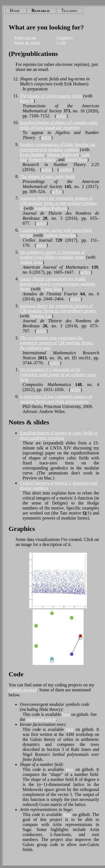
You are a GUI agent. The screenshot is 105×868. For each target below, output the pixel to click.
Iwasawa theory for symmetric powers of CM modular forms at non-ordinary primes (58, 308)
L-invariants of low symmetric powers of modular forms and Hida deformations (56, 399)
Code (61, 43)
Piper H (27, 101)
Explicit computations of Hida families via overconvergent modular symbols (58, 147)
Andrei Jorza (31, 262)
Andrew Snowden (60, 235)
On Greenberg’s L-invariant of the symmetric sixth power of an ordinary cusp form (58, 374)
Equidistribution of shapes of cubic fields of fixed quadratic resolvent (59, 435)
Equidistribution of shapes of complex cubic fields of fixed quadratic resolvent (59, 125)
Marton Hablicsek (63, 154)
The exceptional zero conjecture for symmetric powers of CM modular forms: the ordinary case (57, 343)
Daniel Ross (76, 159)
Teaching (69, 10)
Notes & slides (27, 43)
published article (41, 719)
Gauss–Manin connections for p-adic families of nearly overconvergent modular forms (58, 284)
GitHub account (23, 690)
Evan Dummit (32, 154)
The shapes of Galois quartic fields (51, 96)
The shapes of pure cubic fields (47, 176)
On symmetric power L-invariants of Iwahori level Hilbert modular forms (52, 255)
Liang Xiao (52, 289)
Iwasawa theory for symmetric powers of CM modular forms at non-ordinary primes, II (59, 203)
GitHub (66, 170)
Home (15, 10)
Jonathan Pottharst (51, 208)
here (66, 714)
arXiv (61, 116)
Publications (25, 38)
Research (41, 10)
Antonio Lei (41, 316)
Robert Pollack (43, 159)
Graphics (65, 38)
